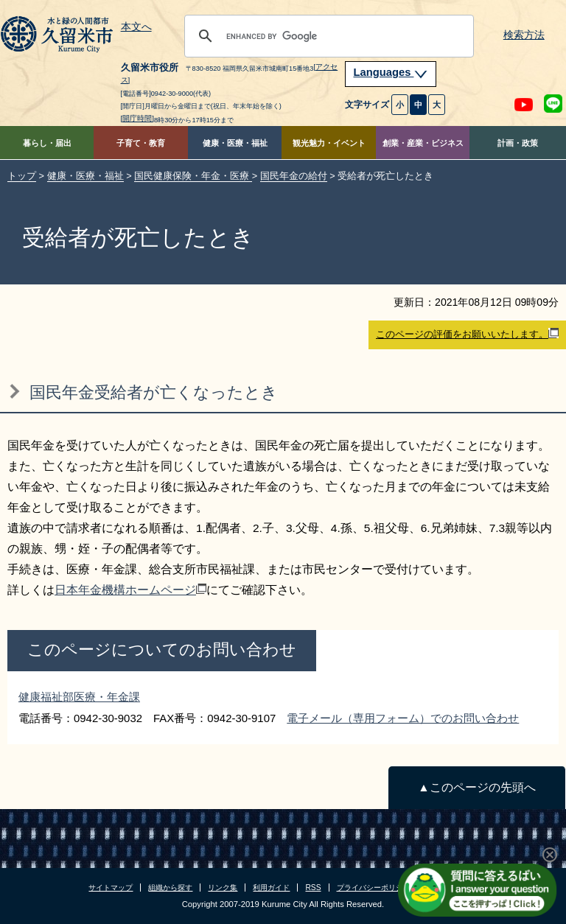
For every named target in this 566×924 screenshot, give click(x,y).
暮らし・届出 (47, 143)
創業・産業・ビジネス (423, 143)
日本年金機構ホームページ (130, 590)
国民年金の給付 (294, 176)
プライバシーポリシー (374, 888)
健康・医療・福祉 (235, 143)
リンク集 (223, 888)
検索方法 (524, 35)
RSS (313, 888)
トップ (22, 176)
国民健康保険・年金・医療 (193, 176)
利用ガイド (271, 888)
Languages (391, 72)
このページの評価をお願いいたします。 (467, 334)
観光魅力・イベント (329, 143)
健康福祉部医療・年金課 (79, 697)
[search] (327, 36)
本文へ (136, 27)
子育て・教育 (141, 143)
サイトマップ (111, 888)
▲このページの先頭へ (476, 787)
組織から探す (170, 888)
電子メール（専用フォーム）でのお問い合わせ (403, 718)
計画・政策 (518, 143)
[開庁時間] (138, 118)
